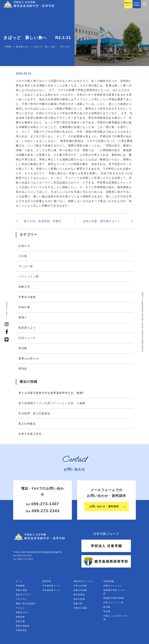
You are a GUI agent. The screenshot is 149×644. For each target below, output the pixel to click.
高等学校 (47, 581)
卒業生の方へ (23, 612)
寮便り (23, 317)
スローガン (21, 599)
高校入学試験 (80, 590)
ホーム (19, 581)
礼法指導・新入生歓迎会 (34, 413)
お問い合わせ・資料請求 (104, 507)
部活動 (23, 348)
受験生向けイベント (84, 581)
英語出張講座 (23, 626)
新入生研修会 (27, 424)
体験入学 (24, 287)
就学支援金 (79, 595)
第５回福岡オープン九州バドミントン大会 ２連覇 (52, 403)
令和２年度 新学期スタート (102, 221)
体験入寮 (78, 604)
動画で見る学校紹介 (26, 604)
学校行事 (24, 307)
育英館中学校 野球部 (114, 598)
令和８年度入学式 (30, 434)
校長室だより (27, 328)
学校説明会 (21, 630)
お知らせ (24, 246)
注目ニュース (27, 338)
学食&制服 (109, 581)
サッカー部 (26, 266)
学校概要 (20, 586)
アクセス (20, 608)
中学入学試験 (80, 586)
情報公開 (20, 621)
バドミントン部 (29, 277)
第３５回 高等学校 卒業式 (43, 221)
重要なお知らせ (29, 358)
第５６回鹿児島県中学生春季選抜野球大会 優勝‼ (51, 393)
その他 (23, 256)
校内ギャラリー (24, 595)
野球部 (23, 369)
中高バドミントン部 (113, 603)
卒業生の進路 (27, 297)
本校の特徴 (21, 590)
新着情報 (20, 617)
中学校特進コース (51, 586)
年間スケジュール (112, 586)
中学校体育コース (51, 590)
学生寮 (107, 611)
